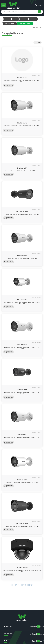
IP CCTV (24, 19)
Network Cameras (10, 24)
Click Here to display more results (22, 585)
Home (7, 19)
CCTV (15, 19)
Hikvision (33, 19)
